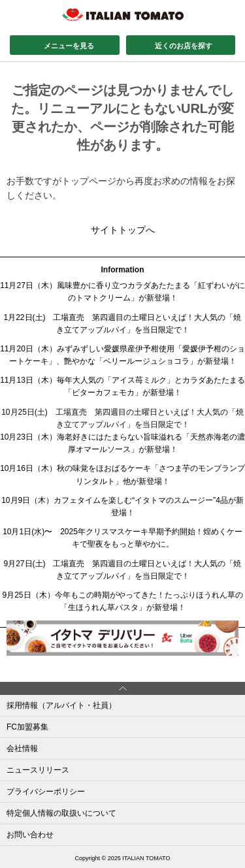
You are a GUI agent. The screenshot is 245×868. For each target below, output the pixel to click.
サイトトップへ (123, 230)
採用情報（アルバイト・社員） (61, 705)
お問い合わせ (30, 835)
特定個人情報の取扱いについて (61, 813)
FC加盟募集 (27, 727)
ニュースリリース (38, 770)
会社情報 (22, 748)
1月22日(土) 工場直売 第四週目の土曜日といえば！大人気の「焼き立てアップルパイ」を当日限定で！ (122, 324)
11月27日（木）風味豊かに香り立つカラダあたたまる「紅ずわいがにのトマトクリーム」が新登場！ (122, 292)
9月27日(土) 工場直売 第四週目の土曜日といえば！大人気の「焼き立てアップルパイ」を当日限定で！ (122, 570)
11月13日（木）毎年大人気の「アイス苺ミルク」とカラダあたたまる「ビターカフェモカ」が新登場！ (122, 386)
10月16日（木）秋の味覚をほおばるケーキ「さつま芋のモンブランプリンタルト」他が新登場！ (122, 474)
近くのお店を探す (184, 46)
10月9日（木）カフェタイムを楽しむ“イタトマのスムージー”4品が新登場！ (122, 506)
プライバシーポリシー (46, 792)
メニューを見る (69, 46)
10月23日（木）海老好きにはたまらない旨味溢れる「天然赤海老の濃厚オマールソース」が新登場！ (122, 443)
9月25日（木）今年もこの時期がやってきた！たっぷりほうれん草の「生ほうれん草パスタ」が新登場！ (122, 601)
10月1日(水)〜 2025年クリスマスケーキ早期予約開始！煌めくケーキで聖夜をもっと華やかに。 (122, 538)
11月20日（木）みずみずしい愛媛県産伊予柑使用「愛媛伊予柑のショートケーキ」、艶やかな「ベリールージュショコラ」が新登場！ (122, 355)
